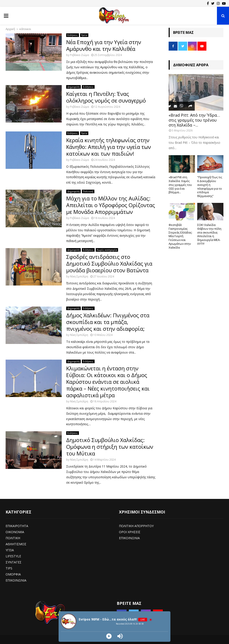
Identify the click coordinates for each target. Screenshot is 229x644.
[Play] (109, 636)
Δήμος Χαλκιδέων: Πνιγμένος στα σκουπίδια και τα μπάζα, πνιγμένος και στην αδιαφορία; (108, 322)
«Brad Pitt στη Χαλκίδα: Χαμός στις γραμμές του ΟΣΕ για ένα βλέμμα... (180, 185)
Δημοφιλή (73, 87)
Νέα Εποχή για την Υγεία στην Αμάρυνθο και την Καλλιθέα (104, 45)
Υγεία (84, 35)
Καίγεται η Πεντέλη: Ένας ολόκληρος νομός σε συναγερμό (106, 97)
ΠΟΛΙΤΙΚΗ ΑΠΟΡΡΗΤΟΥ (136, 526)
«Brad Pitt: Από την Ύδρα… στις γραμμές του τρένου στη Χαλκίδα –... (194, 120)
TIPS (9, 568)
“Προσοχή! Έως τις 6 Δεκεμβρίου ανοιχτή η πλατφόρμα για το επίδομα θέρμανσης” (210, 187)
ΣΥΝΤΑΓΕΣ (14, 562)
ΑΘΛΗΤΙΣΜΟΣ (16, 544)
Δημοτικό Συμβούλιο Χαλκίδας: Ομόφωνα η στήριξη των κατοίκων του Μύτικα (110, 447)
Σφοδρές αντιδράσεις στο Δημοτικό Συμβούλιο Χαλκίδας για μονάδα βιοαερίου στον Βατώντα (109, 263)
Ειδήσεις (73, 35)
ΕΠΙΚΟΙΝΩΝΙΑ (16, 580)
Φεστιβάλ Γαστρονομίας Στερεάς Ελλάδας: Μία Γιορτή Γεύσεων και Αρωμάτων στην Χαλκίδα (180, 236)
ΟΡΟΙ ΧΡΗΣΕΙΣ (130, 532)
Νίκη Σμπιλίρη (79, 276)
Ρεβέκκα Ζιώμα (80, 55)
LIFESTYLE (13, 556)
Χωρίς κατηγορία (107, 250)
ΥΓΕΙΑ (10, 550)
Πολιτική (88, 191)
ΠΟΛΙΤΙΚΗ (13, 538)
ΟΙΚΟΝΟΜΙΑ (15, 532)
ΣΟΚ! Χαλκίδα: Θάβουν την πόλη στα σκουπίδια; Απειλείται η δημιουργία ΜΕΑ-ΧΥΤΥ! (209, 234)
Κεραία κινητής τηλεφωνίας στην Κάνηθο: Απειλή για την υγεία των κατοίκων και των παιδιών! (109, 147)
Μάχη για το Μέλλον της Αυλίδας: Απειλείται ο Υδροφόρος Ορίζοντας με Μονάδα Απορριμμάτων (111, 205)
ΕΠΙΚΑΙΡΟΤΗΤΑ (17, 526)
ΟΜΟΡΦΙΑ (13, 574)
